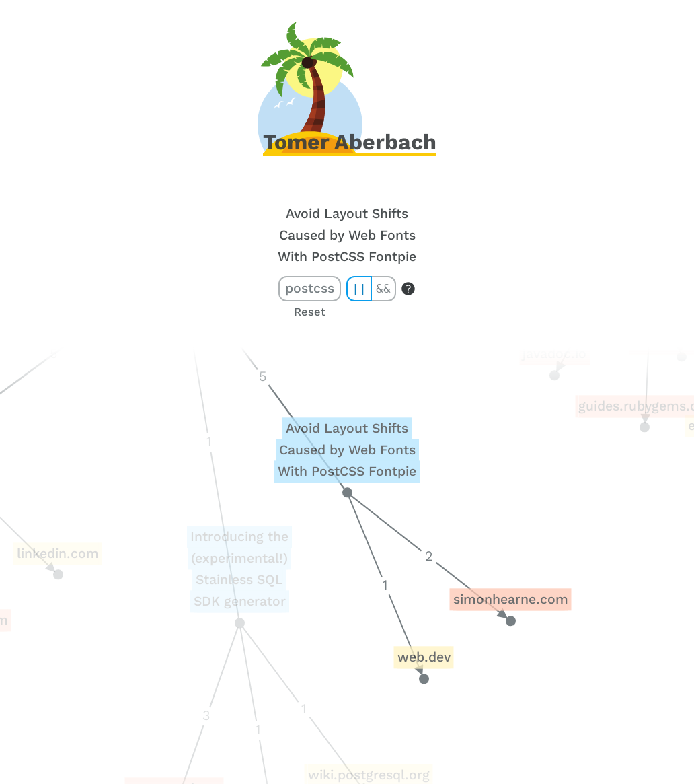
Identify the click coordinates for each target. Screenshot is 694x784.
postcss (310, 288)
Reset (310, 312)
